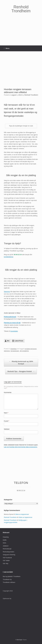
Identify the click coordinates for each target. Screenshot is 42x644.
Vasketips (13, 349)
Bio (8, 341)
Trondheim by (7, 579)
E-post (6, 421)
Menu (7, 48)
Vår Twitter (6, 561)
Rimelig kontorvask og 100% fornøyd (21, 362)
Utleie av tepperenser (22, 514)
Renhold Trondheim (31, 95)
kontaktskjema (9, 257)
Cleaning (6, 537)
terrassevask (15, 351)
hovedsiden (14, 331)
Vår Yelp (5, 563)
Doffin (5, 540)
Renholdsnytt (7, 549)
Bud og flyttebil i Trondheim (12, 576)
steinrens (7, 351)
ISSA (4, 543)
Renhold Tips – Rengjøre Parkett (21, 371)
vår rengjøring (24, 351)
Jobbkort (6, 546)
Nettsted (7, 429)
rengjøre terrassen (31, 349)
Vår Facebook (7, 558)
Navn (6, 413)
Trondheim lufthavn (9, 582)
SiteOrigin (19, 640)
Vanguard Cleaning (9, 555)
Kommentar (8, 392)
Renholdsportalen (9, 552)
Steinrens (7, 292)
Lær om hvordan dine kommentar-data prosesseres (20, 447)
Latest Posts (19, 341)
